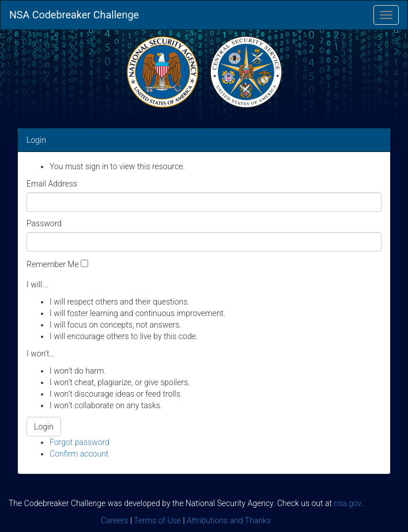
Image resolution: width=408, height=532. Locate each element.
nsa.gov (347, 503)
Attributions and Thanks (229, 520)
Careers (114, 520)
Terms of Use (157, 520)
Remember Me (53, 264)
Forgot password (80, 442)
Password (44, 223)
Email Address (52, 184)
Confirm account (79, 454)
